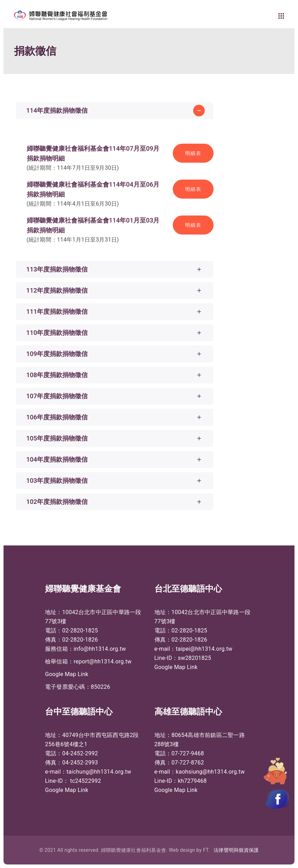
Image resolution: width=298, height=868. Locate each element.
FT (206, 850)
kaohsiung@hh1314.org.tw (210, 772)
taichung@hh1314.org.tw (99, 772)
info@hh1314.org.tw (100, 649)
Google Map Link (67, 674)
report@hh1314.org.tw (103, 661)
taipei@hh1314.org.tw (204, 649)
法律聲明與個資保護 (236, 850)
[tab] (115, 111)
